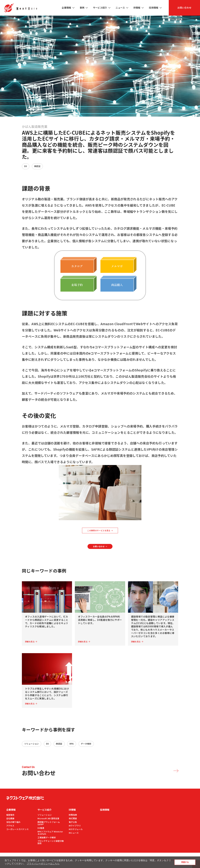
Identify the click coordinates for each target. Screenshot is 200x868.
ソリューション (32, 744)
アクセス (10, 826)
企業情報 (11, 810)
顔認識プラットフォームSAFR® (49, 823)
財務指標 (73, 815)
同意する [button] (185, 862)
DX (26, 166)
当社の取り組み (13, 822)
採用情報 (154, 8)
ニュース (120, 8)
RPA (72, 744)
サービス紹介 (45, 810)
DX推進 (41, 828)
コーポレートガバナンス (17, 829)
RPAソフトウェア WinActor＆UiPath (50, 833)
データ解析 (86, 744)
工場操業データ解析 (47, 837)
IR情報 (72, 810)
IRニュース (74, 833)
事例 (82, 8)
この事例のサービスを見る (99, 530)
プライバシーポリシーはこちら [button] (43, 864)
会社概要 (10, 818)
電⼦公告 (73, 822)
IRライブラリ (75, 826)
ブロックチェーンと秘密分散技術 (51, 842)
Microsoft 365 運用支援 (48, 818)
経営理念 (10, 815)
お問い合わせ (184, 8)
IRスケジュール (76, 829)
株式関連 (73, 818)
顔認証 (37, 166)
